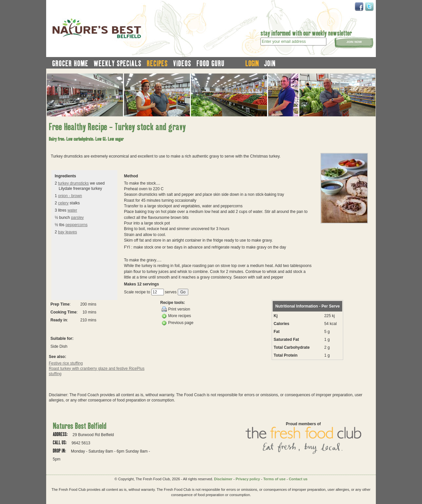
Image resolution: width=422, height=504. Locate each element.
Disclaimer (223, 479)
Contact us (298, 479)
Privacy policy (248, 479)
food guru (211, 63)
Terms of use (274, 479)
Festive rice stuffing (66, 363)
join (270, 63)
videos (182, 63)
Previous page (178, 323)
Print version (176, 309)
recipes (157, 63)
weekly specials (118, 63)
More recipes (176, 316)
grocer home (70, 63)
